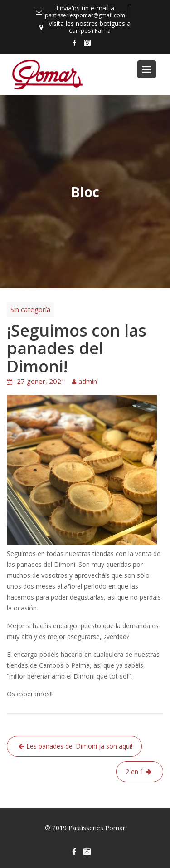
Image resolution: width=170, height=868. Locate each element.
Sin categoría (30, 309)
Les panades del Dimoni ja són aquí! (79, 746)
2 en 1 (135, 771)
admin (88, 381)
